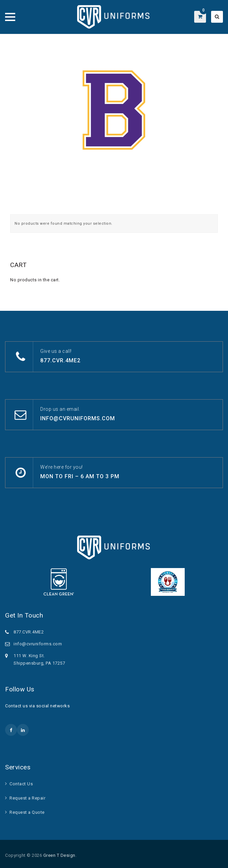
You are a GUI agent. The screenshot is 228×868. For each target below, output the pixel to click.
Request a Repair (27, 798)
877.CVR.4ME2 (60, 360)
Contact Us (21, 784)
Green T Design (59, 855)
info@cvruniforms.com (78, 418)
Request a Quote (27, 812)
